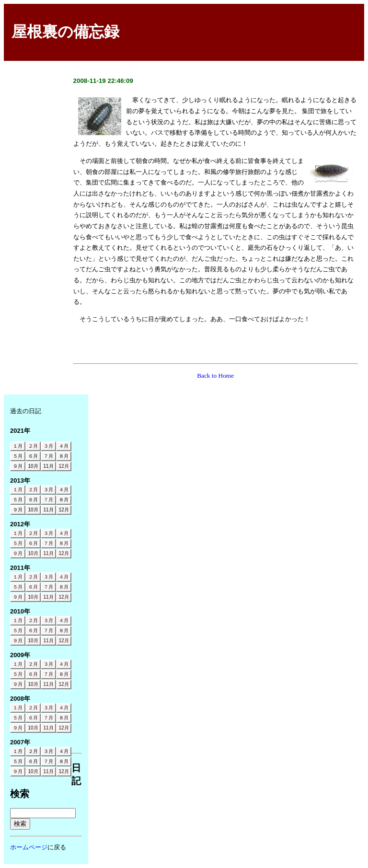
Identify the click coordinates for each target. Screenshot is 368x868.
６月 (33, 543)
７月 (48, 500)
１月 (18, 490)
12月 (63, 466)
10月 (33, 553)
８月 (64, 543)
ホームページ (29, 847)
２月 (33, 446)
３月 (48, 446)
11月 (48, 553)
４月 (64, 533)
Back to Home (215, 376)
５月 (18, 543)
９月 (18, 553)
